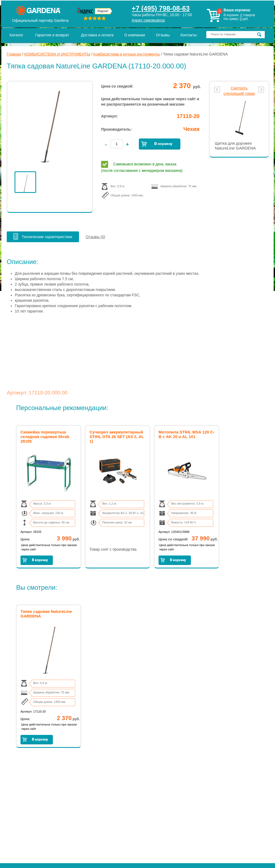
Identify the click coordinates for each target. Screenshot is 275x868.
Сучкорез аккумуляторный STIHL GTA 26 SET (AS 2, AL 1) (117, 437)
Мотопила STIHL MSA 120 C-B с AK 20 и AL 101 (186, 434)
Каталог (17, 35)
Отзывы (163, 35)
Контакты (188, 35)
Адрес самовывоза (148, 20)
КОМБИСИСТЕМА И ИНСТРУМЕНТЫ (57, 54)
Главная (14, 54)
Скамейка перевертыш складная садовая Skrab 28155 (45, 437)
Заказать (160, 144)
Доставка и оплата (97, 35)
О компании (135, 35)
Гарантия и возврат (52, 35)
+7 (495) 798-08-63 (161, 8)
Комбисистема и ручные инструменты (127, 54)
